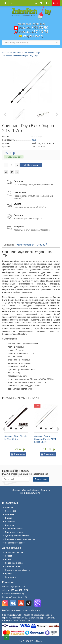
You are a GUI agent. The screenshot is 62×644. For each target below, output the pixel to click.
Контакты (8, 514)
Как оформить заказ (13, 543)
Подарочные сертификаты (16, 570)
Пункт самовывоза (13, 529)
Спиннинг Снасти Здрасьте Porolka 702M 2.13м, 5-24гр (45, 439)
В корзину (31, 165)
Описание (9, 245)
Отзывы (42, 245)
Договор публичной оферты (26, 490)
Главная (6, 53)
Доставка (8, 525)
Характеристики (25, 245)
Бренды (7, 574)
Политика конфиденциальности (19, 539)
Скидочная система (13, 563)
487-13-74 (33, 32)
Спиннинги (16, 53)
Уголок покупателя (13, 552)
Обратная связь (11, 566)
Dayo (38, 53)
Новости (8, 556)
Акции (7, 559)
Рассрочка (9, 522)
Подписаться (41, 479)
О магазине (9, 511)
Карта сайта (9, 577)
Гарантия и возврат (13, 532)
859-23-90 (33, 28)
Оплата (7, 518)
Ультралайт (29, 53)
